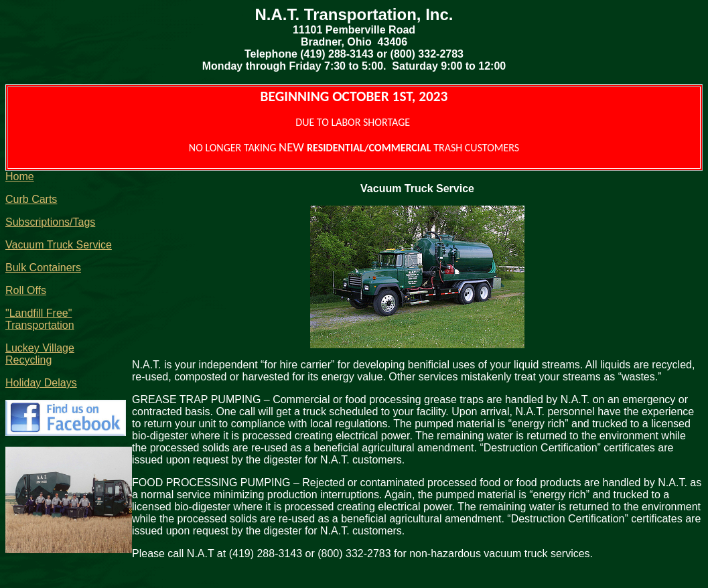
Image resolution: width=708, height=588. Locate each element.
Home (20, 176)
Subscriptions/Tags (50, 222)
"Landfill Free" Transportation (40, 319)
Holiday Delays (41, 383)
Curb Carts (31, 199)
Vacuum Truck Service (59, 245)
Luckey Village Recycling (40, 354)
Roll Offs (26, 290)
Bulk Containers (43, 268)
